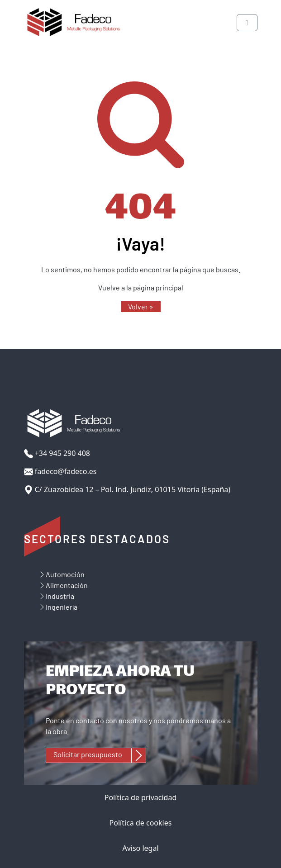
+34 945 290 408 (57, 453)
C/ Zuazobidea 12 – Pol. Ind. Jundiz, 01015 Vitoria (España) (127, 490)
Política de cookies (141, 823)
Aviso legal (140, 848)
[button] (141, 307)
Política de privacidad (141, 797)
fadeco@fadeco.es (60, 472)
